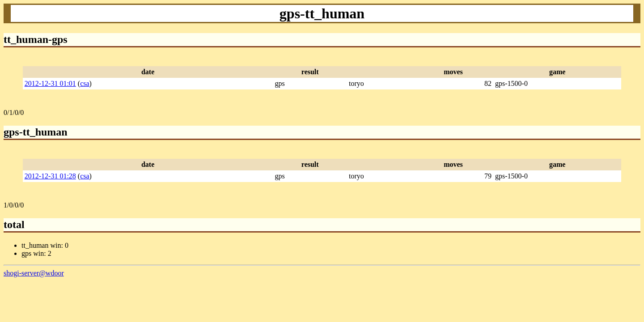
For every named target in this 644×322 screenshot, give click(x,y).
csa (85, 83)
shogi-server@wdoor (34, 273)
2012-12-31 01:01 (50, 83)
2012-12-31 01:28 (50, 176)
